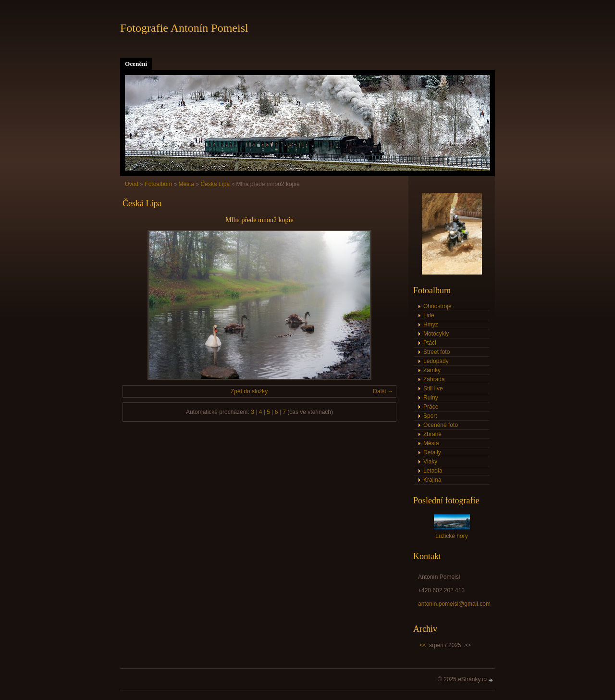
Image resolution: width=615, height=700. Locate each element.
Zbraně (432, 434)
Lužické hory (451, 536)
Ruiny (431, 398)
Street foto (437, 352)
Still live (433, 388)
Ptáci (430, 343)
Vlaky (430, 462)
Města (186, 184)
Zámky (432, 370)
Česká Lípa (215, 184)
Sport (430, 416)
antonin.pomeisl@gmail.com (454, 604)
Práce (431, 407)
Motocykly (436, 334)
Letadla (433, 471)
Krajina (432, 480)
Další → (383, 391)
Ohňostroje (437, 306)
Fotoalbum (158, 184)
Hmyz (431, 325)
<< (423, 645)
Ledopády (436, 361)
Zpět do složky (249, 391)
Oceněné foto (441, 425)
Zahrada (434, 379)
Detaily (432, 452)
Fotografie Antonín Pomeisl (184, 28)
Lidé (429, 315)
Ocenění (136, 64)
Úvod (132, 184)
